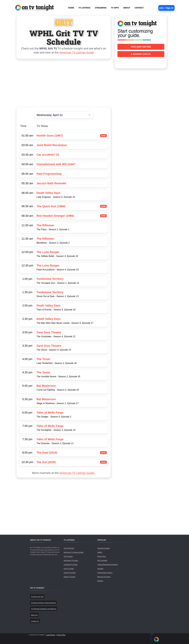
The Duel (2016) (47, 453)
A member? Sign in (141, 54)
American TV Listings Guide (77, 52)
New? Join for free (141, 47)
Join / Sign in (166, 8)
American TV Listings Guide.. (77, 473)
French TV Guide (70, 573)
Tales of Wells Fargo (50, 413)
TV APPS (115, 8)
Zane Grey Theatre (49, 332)
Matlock (100, 581)
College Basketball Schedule (107, 564)
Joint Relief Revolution (52, 145)
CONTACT (139, 8)
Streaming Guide (103, 548)
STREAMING (101, 8)
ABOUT (127, 8)
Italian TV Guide (69, 577)
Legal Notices (51, 635)
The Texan (43, 359)
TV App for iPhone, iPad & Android (43, 603)
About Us (34, 615)
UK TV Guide (68, 556)
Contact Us (35, 621)
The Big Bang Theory (105, 573)
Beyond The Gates (104, 577)
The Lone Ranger (48, 252)
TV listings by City (37, 596)
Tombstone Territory (50, 279)
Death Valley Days (48, 193)
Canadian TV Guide (71, 564)
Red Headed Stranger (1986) (55, 216)
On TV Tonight (69, 548)
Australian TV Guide (71, 560)
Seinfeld (100, 569)
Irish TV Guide (69, 569)
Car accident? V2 (48, 155)
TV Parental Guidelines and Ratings (44, 609)
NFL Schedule (102, 560)
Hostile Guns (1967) (50, 136)
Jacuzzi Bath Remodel (51, 183)
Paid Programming (49, 174)
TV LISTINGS (85, 8)
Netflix (100, 552)
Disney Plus (102, 556)
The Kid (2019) (46, 462)
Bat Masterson (46, 386)
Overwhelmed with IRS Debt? (56, 164)
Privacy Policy (61, 635)
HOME (71, 8)
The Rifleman (45, 225)
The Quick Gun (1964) (51, 206)
